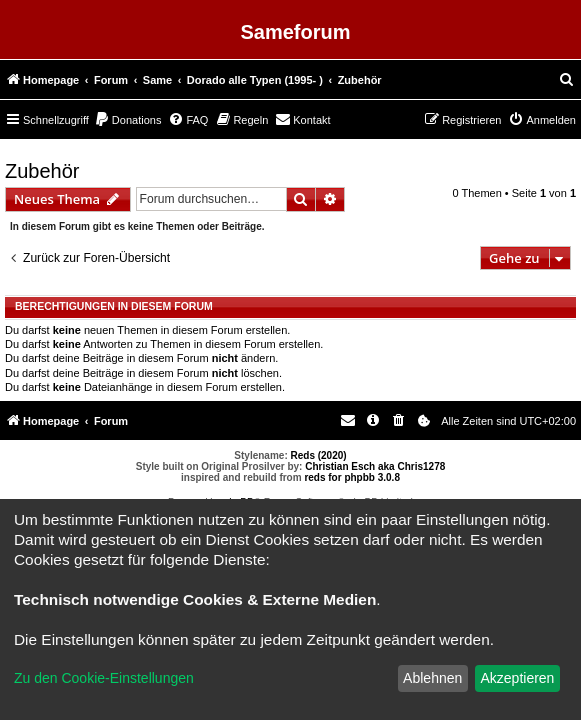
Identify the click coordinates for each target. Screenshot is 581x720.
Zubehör (42, 171)
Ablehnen (432, 678)
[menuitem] (567, 80)
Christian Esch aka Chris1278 (375, 466)
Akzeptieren (517, 678)
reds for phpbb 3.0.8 (352, 477)
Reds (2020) (319, 455)
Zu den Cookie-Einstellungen (104, 678)
